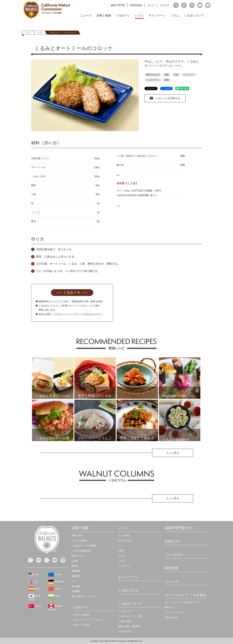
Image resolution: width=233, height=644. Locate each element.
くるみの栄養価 (79, 541)
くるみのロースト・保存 (130, 616)
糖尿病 (75, 566)
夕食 (176, 75)
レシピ (139, 15)
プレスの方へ (175, 555)
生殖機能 (76, 591)
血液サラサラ (78, 556)
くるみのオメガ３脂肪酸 (84, 546)
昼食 (167, 75)
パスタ (121, 561)
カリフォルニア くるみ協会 (185, 595)
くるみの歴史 (125, 621)
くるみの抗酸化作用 (81, 551)
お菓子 (121, 551)
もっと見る (173, 453)
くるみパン (123, 15)
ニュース (86, 15)
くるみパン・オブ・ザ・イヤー (87, 620)
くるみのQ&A (125, 631)
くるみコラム (128, 590)
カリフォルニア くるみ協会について (183, 602)
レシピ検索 (124, 535)
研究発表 (171, 568)
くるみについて (194, 15)
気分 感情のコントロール (84, 596)
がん (74, 581)
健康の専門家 (118, 5)
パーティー (189, 75)
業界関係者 (136, 5)
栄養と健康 (104, 15)
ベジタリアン (153, 80)
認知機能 (76, 571)
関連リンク (170, 607)
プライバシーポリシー (176, 612)
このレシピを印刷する (168, 98)
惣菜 (167, 80)
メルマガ (164, 5)
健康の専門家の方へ (180, 528)
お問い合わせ (171, 618)
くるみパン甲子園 (80, 625)
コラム (175, 15)
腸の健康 (76, 586)
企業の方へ (173, 541)
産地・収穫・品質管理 (129, 626)
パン (120, 546)
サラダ (121, 556)
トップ (27, 32)
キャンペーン (157, 15)
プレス (151, 5)
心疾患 (75, 561)
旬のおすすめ (125, 541)
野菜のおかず (153, 75)
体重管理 (76, 576)
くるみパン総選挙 (80, 615)
